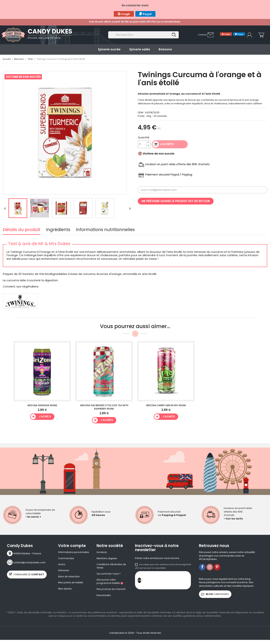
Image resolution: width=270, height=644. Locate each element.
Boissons (165, 49)
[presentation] (170, 581)
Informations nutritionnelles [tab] (105, 230)
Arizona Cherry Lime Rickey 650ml (166, 405)
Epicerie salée (140, 49)
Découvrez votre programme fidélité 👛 (110, 583)
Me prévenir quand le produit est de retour (176, 201)
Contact (202, 35)
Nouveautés (104, 597)
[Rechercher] (143, 35)
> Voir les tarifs (234, 519)
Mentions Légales (107, 559)
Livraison (102, 552)
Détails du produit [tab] (22, 230)
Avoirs (62, 565)
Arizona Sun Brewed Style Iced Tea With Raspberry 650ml (104, 407)
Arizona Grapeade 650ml (42, 405)
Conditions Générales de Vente (112, 567)
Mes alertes (65, 590)
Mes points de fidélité (71, 584)
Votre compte (72, 546)
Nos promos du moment (111, 591)
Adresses (64, 571)
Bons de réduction (69, 577)
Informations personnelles (74, 552)
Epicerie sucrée (109, 49)
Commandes (66, 559)
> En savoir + (34, 517)
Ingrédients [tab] (58, 230)
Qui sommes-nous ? (109, 575)
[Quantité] (142, 144)
